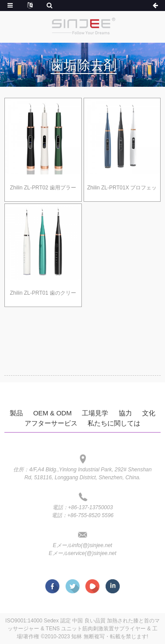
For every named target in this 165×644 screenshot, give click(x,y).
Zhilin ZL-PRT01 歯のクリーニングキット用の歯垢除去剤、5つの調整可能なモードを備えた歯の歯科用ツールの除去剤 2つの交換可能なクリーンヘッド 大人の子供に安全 (43, 295)
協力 (125, 413)
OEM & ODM (52, 413)
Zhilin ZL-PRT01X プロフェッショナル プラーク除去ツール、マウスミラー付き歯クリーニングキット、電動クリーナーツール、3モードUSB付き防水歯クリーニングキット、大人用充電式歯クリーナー (122, 189)
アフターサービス (51, 423)
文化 (149, 413)
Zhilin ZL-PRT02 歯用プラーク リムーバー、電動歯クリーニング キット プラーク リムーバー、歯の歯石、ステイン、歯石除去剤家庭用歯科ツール (43, 189)
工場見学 (95, 413)
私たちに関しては (114, 423)
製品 (16, 413)
